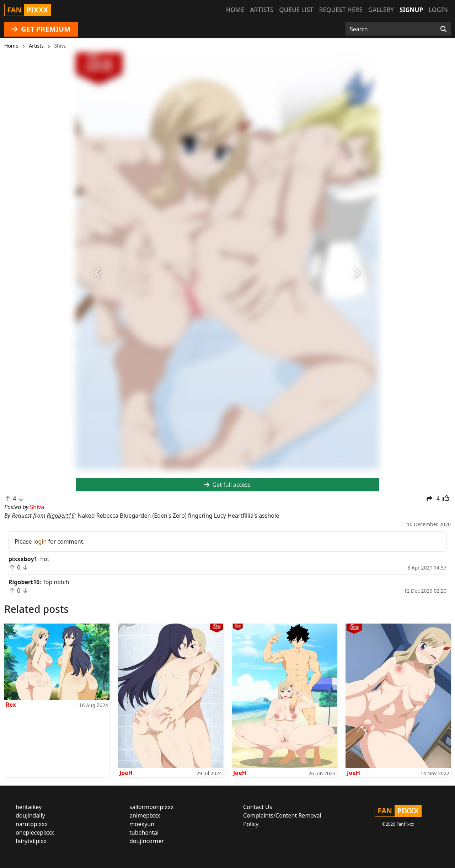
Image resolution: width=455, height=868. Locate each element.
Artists (262, 10)
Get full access (227, 485)
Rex (11, 705)
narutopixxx (32, 824)
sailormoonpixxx (152, 807)
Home (235, 10)
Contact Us (258, 807)
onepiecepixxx (35, 832)
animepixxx (145, 815)
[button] (98, 273)
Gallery (381, 10)
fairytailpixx (31, 841)
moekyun (142, 824)
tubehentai (144, 832)
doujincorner (147, 841)
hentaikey (29, 807)
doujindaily (30, 815)
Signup (411, 10)
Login (438, 10)
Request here (341, 10)
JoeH (126, 773)
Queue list (296, 10)
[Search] (443, 29)
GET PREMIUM (41, 29)
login (40, 541)
